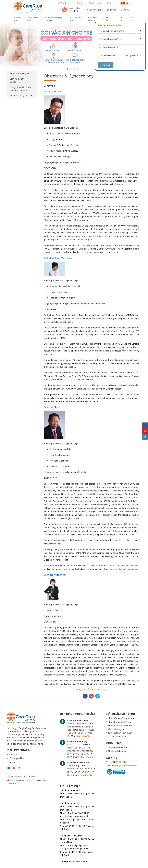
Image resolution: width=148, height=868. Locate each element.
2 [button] (68, 69)
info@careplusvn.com (126, 766)
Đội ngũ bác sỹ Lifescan (21, 96)
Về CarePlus (64, 3)
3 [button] (71, 69)
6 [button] (80, 69)
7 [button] (84, 69)
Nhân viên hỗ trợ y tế (20, 74)
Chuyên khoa (17, 19)
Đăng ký (125, 10)
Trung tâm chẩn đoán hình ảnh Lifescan (20, 89)
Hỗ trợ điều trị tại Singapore (53, 19)
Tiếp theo (106, 65)
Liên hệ (109, 3)
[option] (74, 45)
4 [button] (74, 69)
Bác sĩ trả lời (109, 19)
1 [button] (64, 69)
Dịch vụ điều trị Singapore (17, 80)
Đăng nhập (111, 10)
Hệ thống (78, 3)
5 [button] (77, 69)
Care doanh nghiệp (76, 19)
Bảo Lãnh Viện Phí (92, 19)
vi (124, 3)
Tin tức (121, 19)
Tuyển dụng (95, 3)
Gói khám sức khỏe (33, 19)
